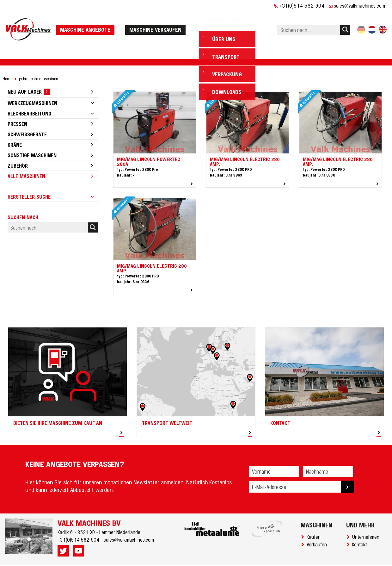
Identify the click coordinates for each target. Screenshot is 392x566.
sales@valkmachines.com (359, 5)
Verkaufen (318, 525)
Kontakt (361, 525)
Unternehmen (367, 517)
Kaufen (315, 517)
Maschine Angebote (87, 20)
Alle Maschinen (26, 157)
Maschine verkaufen (158, 20)
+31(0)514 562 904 (302, 5)
